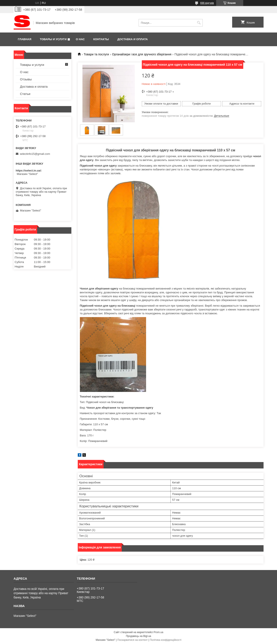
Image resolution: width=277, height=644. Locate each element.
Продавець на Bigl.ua (138, 636)
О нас (80, 39)
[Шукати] (199, 23)
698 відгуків (207, 3)
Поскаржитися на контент (132, 640)
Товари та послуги (96, 54)
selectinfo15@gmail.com (35, 154)
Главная (25, 39)
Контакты (101, 39)
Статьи (25, 94)
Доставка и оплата (133, 39)
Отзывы (26, 79)
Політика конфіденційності (166, 640)
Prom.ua (158, 632)
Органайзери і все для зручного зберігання (142, 54)
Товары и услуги (53, 39)
